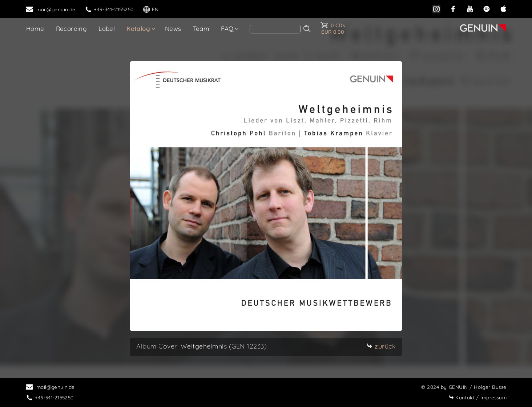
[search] (275, 29)
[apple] (503, 8)
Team (201, 29)
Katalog (138, 29)
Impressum (478, 397)
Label (107, 29)
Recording (72, 29)
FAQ (227, 29)
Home (35, 29)
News (173, 29)
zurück (381, 346)
